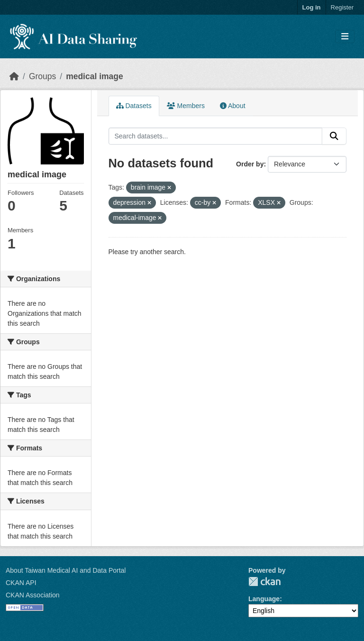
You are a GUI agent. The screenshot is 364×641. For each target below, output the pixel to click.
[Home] (14, 76)
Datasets (134, 106)
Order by (250, 164)
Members (186, 106)
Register (342, 7)
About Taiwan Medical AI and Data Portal (66, 570)
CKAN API (21, 583)
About (233, 106)
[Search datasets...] (216, 136)
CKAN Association (33, 595)
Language (264, 599)
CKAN (264, 581)
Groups (42, 76)
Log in (312, 7)
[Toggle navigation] (345, 37)
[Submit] (334, 136)
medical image (95, 76)
